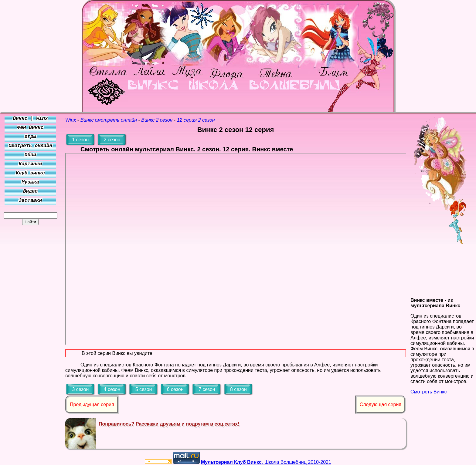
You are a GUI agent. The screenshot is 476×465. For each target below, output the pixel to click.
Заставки (31, 200)
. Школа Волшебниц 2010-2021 (266, 462)
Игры (30, 137)
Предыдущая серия (92, 404)
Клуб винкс (30, 173)
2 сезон (112, 140)
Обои (30, 155)
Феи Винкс (30, 128)
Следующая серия (381, 404)
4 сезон (112, 389)
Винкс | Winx (30, 119)
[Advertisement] (30, 316)
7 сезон (207, 389)
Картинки (31, 164)
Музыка (30, 182)
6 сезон (175, 389)
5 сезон (144, 389)
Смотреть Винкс (428, 392)
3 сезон (80, 389)
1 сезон (80, 140)
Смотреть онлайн (30, 146)
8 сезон (238, 389)
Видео (30, 191)
